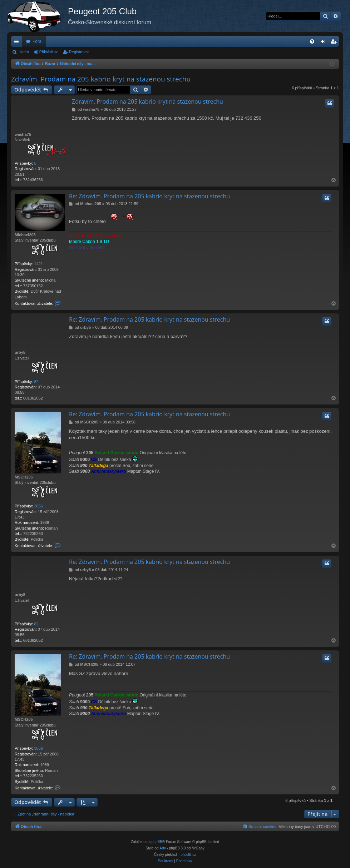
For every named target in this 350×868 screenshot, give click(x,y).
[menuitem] (312, 41)
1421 (38, 264)
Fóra (37, 41)
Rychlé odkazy (18, 43)
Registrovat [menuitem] (335, 43)
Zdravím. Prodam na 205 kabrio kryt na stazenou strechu (101, 79)
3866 (38, 506)
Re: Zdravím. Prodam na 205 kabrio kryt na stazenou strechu (149, 196)
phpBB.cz (188, 855)
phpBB (157, 842)
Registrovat (79, 52)
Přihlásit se (49, 52)
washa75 (23, 134)
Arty (163, 848)
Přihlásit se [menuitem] (324, 43)
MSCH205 (24, 477)
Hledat (23, 52)
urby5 (20, 352)
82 (36, 382)
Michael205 (25, 235)
